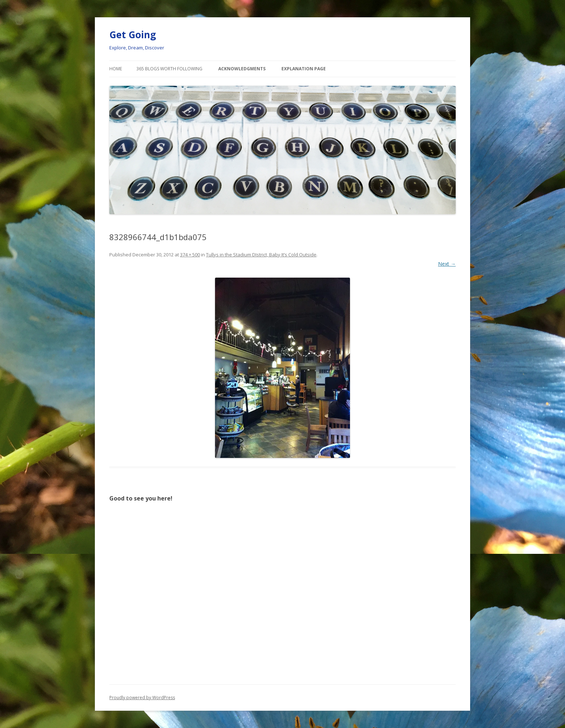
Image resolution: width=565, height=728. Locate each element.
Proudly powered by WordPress (142, 698)
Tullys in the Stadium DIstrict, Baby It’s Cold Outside (261, 255)
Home (116, 69)
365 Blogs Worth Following (169, 69)
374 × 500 (190, 255)
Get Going (133, 35)
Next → (447, 264)
